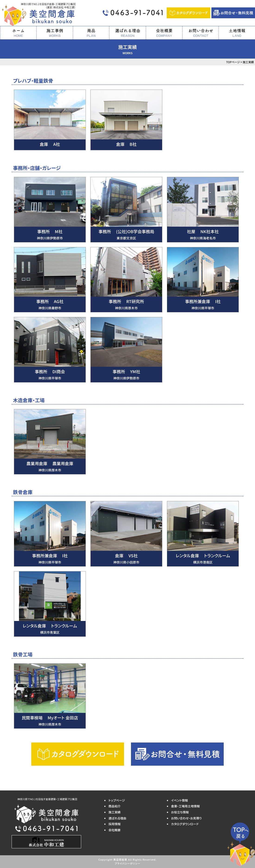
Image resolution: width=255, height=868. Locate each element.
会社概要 (115, 830)
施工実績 (115, 812)
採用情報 (115, 824)
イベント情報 (179, 800)
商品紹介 (115, 806)
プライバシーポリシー (127, 863)
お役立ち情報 (180, 812)
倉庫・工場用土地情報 (185, 806)
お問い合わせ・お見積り (186, 818)
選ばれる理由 (117, 818)
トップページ (117, 800)
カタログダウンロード (185, 824)
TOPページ (233, 62)
